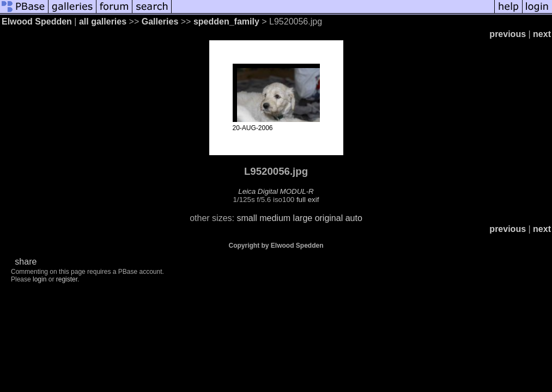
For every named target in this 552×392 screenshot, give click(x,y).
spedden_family (226, 22)
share (26, 262)
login (40, 279)
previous (508, 34)
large (303, 218)
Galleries (160, 22)
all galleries (103, 22)
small (247, 218)
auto (354, 218)
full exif (308, 200)
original (329, 218)
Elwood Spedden (37, 22)
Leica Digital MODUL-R (276, 191)
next (542, 34)
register (67, 279)
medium (275, 218)
